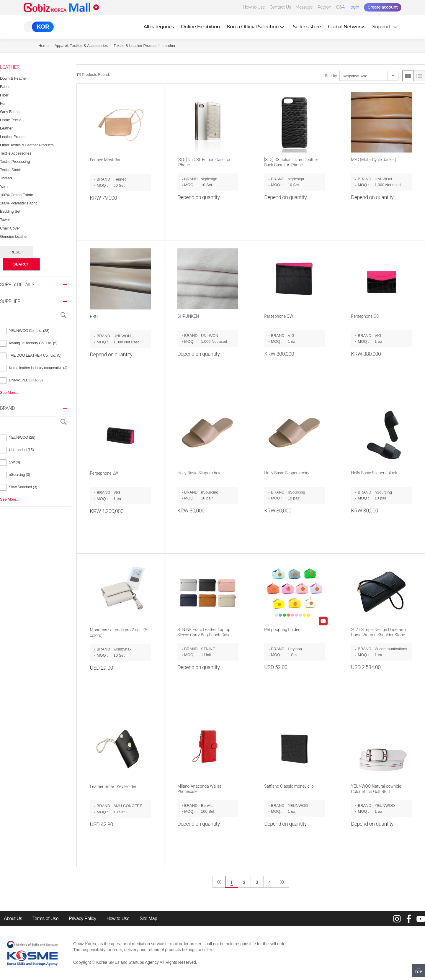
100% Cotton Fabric (16, 195)
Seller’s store (307, 27)
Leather (169, 46)
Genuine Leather (14, 236)
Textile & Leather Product (135, 46)
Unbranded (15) (21, 450)
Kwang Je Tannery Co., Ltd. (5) (33, 343)
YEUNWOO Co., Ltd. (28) (29, 331)
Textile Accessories (16, 153)
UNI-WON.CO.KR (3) (26, 380)
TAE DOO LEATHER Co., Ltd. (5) (35, 355)
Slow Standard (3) (23, 487)
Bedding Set (10, 211)
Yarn (4, 187)
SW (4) (14, 462)
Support (386, 27)
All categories (159, 27)
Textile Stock (10, 170)
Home (44, 46)
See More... (10, 393)
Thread (6, 178)
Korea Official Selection (256, 27)
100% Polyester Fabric (19, 203)
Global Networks (346, 27)
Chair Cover (10, 228)
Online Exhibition (200, 27)
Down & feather (13, 78)
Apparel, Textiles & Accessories (81, 46)
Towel (5, 220)
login (354, 7)
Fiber (4, 95)
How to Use (254, 7)
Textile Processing (15, 162)
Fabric (5, 87)
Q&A (341, 7)
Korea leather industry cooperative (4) (38, 368)
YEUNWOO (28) (22, 437)
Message (304, 7)
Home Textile (11, 120)
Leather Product (13, 137)
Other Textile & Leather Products (27, 145)
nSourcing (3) (19, 475)
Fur (3, 103)
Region (324, 7)
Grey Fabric (10, 112)
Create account (383, 7)
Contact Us (280, 7)
